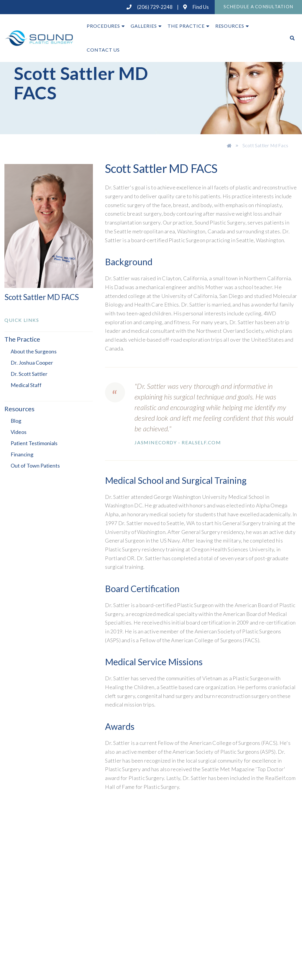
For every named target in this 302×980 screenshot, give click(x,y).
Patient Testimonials (34, 443)
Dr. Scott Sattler (29, 374)
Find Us (196, 7)
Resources (230, 26)
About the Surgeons (34, 351)
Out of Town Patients (35, 466)
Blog (16, 421)
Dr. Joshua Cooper (32, 363)
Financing (22, 454)
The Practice (186, 26)
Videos (19, 432)
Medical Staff (26, 385)
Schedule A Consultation (258, 6)
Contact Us (103, 50)
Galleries (144, 26)
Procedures (104, 26)
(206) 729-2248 (150, 7)
